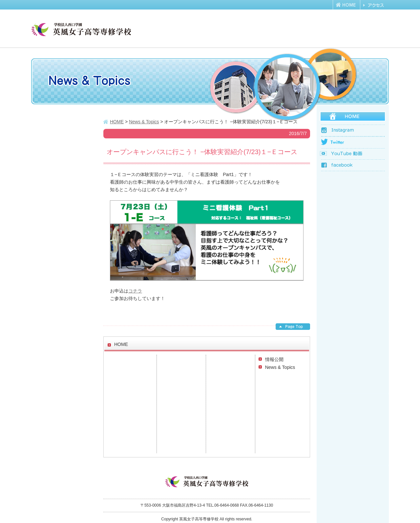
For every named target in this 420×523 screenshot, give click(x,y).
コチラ (135, 291)
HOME (117, 122)
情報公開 (274, 359)
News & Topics (280, 367)
